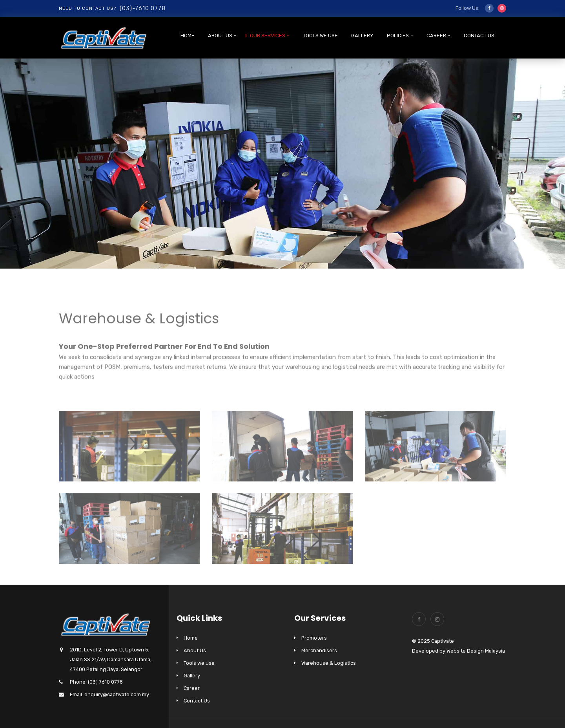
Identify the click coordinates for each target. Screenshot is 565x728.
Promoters (314, 638)
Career (436, 36)
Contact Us (479, 36)
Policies (398, 36)
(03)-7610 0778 (143, 8)
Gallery (362, 36)
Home (188, 36)
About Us (220, 36)
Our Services (268, 36)
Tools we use (320, 36)
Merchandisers (319, 650)
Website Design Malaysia (476, 651)
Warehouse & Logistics (329, 663)
